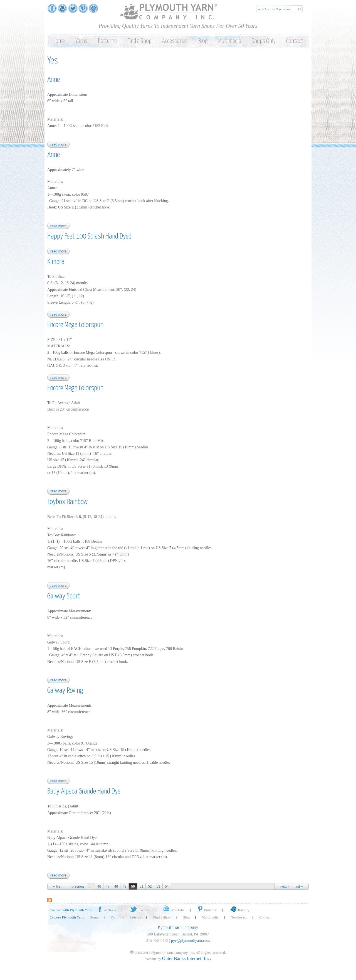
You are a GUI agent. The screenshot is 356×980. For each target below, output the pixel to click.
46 (99, 886)
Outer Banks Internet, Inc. (187, 958)
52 (150, 886)
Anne (54, 80)
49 (124, 886)
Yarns (81, 41)
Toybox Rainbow (68, 502)
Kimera (56, 262)
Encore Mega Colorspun (75, 325)
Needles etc (239, 917)
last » (299, 886)
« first (57, 886)
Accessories (175, 41)
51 (141, 886)
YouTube (173, 910)
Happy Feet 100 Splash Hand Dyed (89, 236)
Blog (203, 41)
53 (158, 886)
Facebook (107, 910)
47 (107, 886)
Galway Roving (65, 691)
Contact (295, 41)
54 (167, 886)
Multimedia (230, 41)
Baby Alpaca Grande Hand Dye (84, 791)
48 (116, 886)
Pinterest (207, 910)
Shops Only (264, 41)
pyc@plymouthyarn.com (190, 941)
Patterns (107, 41)
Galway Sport (64, 596)
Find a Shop (139, 41)
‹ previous (77, 886)
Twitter (139, 910)
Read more (60, 144)
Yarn (114, 917)
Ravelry (239, 910)
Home (59, 41)
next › (285, 886)
